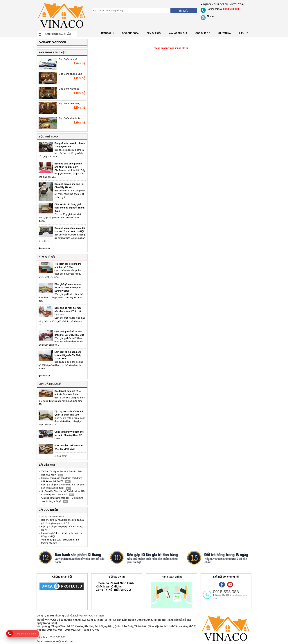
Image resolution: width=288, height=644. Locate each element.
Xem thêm (45, 248)
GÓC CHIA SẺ (203, 33)
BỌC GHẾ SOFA (130, 33)
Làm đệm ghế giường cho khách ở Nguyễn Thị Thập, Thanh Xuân (68, 355)
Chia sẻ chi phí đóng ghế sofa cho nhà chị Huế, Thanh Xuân (70, 208)
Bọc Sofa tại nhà (68, 59)
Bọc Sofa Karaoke (69, 89)
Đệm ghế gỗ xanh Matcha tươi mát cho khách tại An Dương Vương (68, 288)
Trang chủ (107, 33)
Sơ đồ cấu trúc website (53, 517)
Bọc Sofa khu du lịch (70, 118)
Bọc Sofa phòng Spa (70, 74)
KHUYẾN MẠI (224, 33)
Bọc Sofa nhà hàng (69, 103)
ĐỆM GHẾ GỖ (154, 33)
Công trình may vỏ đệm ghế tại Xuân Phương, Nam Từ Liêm (69, 435)
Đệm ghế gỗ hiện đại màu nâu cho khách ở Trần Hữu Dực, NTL (68, 311)
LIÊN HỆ (244, 33)
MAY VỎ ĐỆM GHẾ (178, 33)
